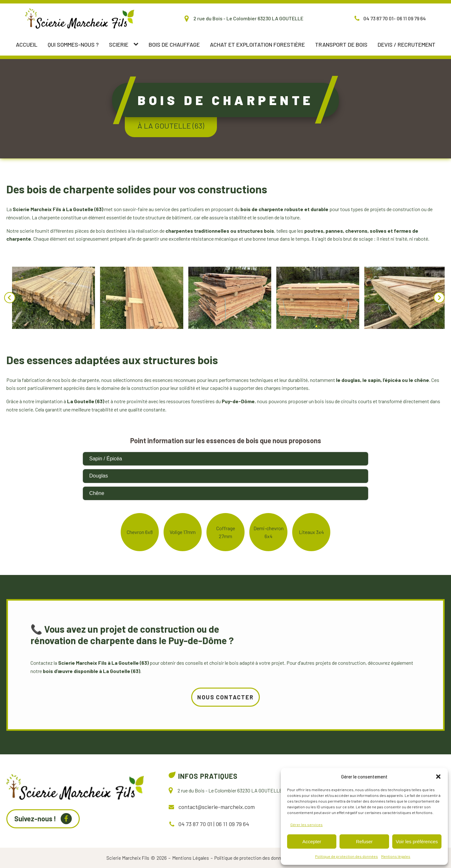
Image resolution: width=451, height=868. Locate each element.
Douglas (99, 476)
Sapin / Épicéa (106, 459)
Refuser (364, 841)
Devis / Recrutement (407, 44)
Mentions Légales (191, 858)
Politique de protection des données (347, 856)
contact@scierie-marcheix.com (217, 807)
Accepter (312, 841)
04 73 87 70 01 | (196, 824)
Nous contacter (225, 728)
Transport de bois (341, 44)
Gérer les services (306, 825)
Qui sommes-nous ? (73, 44)
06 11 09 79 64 (232, 824)
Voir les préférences (417, 841)
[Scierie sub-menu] (137, 44)
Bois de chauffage (174, 44)
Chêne (97, 493)
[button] (438, 777)
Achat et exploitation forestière (257, 44)
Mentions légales (396, 856)
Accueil (27, 44)
